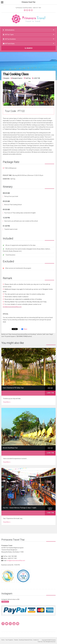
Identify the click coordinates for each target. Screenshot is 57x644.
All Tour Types (9, 35)
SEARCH (29, 48)
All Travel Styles (10, 44)
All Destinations (10, 30)
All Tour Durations (10, 39)
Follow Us (5, 602)
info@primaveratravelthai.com (12, 307)
